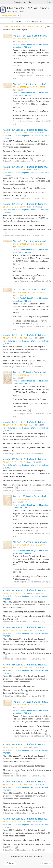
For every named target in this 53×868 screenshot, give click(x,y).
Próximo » (47, 863)
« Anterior (10, 863)
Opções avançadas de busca (26, 21)
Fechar (49, 2)
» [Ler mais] (33, 73)
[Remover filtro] (19, 16)
